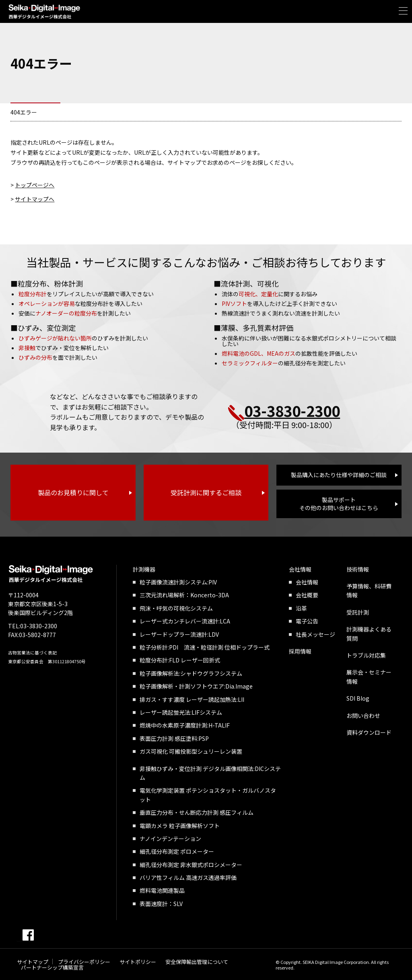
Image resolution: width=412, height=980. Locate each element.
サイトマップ (33, 962)
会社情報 (300, 569)
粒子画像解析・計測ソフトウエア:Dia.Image (196, 686)
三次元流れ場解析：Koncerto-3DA (184, 595)
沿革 (301, 608)
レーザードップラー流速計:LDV (179, 634)
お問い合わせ (363, 716)
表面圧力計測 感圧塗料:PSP (174, 738)
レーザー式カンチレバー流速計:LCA (185, 621)
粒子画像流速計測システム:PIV (178, 582)
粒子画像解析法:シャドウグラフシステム (191, 673)
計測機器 (144, 569)
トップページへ (35, 185)
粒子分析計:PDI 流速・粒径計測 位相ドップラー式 (205, 647)
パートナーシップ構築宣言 (52, 967)
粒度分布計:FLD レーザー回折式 (180, 660)
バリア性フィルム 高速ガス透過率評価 (188, 877)
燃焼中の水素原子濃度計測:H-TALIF (185, 725)
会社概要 (307, 595)
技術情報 (358, 569)
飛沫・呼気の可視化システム (176, 608)
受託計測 (358, 612)
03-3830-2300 (292, 410)
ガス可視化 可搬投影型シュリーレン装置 (191, 751)
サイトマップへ (35, 199)
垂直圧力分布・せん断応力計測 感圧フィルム (197, 812)
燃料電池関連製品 (162, 890)
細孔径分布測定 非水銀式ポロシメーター (191, 865)
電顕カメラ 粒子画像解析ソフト (180, 826)
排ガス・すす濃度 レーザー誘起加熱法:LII (192, 699)
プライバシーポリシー (84, 962)
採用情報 (300, 651)
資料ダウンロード (369, 732)
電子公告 (307, 621)
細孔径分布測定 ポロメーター (177, 851)
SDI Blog (358, 698)
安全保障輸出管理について (197, 962)
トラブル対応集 (366, 655)
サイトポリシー (138, 962)
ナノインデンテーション (170, 839)
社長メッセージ (315, 634)
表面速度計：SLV (161, 904)
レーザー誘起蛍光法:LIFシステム (181, 712)
